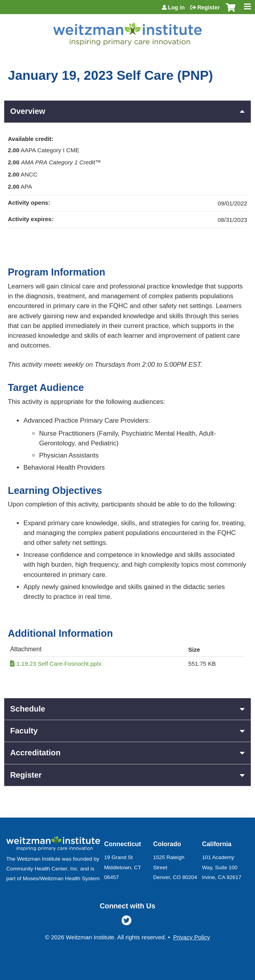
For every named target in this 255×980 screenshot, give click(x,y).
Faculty (24, 731)
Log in (176, 7)
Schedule (28, 709)
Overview (28, 111)
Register (208, 7)
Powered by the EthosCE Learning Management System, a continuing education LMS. (223, 974)
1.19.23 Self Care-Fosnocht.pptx (59, 664)
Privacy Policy (192, 937)
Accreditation (35, 753)
